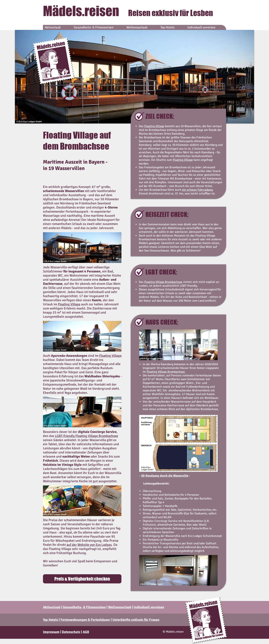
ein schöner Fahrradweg (197, 190)
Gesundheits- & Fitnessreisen (84, 607)
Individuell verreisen (149, 607)
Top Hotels (51, 620)
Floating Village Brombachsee (163, 282)
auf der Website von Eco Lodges (89, 545)
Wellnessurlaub (120, 607)
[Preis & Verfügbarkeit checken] (82, 579)
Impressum (51, 632)
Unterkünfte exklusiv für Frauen (136, 620)
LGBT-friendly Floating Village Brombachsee (86, 436)
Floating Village (154, 126)
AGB (86, 632)
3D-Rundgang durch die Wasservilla (165, 476)
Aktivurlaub (52, 607)
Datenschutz (71, 632)
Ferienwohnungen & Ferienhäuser (85, 620)
